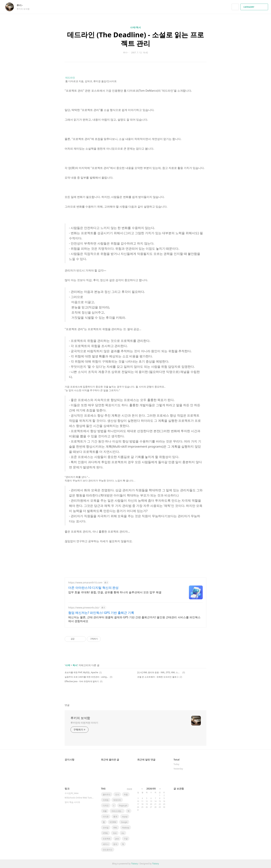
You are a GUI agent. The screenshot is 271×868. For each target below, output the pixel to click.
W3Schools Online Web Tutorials (79, 798)
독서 (75, 665)
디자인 (106, 805)
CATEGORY (255, 7)
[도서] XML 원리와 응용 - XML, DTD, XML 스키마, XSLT (159, 672)
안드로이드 (108, 850)
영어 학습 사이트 (72, 802)
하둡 (126, 794)
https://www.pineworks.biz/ (84, 608)
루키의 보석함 (80, 718)
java (117, 839)
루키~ (21, 5)
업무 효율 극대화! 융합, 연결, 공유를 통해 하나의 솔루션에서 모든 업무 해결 (115, 592)
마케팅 (106, 800)
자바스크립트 (117, 811)
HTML (105, 833)
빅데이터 (117, 800)
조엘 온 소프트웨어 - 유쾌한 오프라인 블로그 (158, 677)
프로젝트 (107, 839)
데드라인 (70, 78)
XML (115, 828)
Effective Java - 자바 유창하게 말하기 (82, 681)
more (129, 789)
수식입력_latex (72, 793)
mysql (125, 816)
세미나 (106, 844)
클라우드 (107, 794)
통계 (115, 816)
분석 (115, 844)
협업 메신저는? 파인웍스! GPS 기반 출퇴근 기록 (101, 613)
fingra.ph (123, 805)
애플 (105, 811)
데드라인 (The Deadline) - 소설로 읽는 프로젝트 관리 (135, 39)
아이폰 (106, 816)
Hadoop (126, 828)
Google (124, 822)
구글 (126, 839)
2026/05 (151, 789)
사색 (68, 665)
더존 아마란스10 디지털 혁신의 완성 (93, 588)
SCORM (113, 822)
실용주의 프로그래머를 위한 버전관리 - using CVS (87, 677)
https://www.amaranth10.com (85, 582)
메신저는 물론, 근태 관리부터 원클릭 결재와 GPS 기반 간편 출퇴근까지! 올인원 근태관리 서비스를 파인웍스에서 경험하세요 (134, 619)
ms (123, 833)
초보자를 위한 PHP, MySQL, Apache (81, 672)
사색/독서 (135, 27)
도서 (117, 794)
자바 (115, 833)
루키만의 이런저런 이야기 (84, 723)
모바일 (106, 828)
